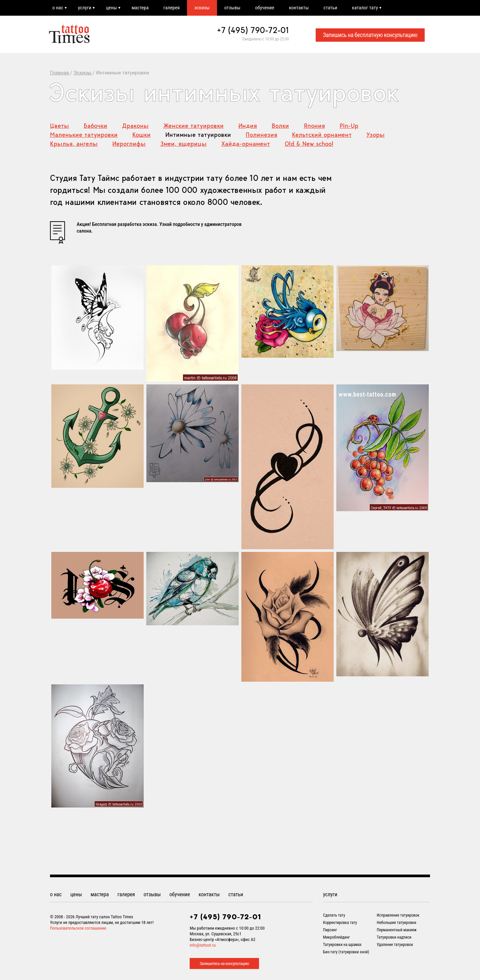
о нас (58, 8)
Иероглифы (129, 144)
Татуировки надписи (394, 937)
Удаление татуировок (395, 945)
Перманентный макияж (397, 930)
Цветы (59, 126)
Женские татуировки (193, 126)
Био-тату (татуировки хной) (346, 952)
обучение (265, 8)
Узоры (375, 135)
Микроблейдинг (336, 937)
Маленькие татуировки (84, 135)
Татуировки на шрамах (342, 945)
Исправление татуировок (398, 915)
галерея (171, 8)
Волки (280, 126)
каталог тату (365, 8)
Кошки (141, 135)
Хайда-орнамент (246, 144)
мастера (140, 8)
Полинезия (261, 135)
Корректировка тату (340, 923)
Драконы (135, 126)
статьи (330, 8)
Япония (314, 126)
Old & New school (309, 144)
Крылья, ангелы (74, 144)
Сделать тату (334, 915)
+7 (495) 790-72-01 (253, 30)
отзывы (232, 8)
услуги (85, 8)
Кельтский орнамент (322, 135)
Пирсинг (330, 930)
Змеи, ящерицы (183, 144)
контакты (299, 8)
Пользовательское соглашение (78, 928)
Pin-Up (349, 126)
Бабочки (95, 126)
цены (111, 8)
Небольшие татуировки (396, 923)
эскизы (202, 8)
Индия (248, 126)
